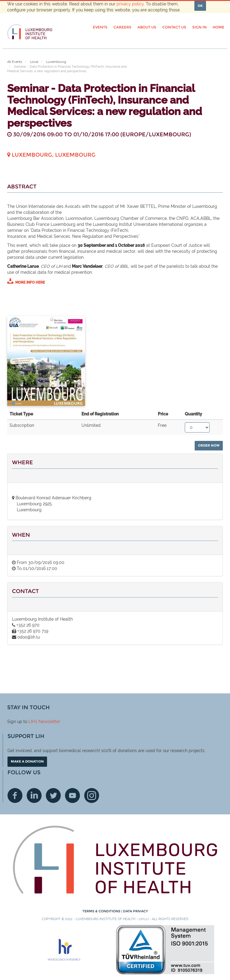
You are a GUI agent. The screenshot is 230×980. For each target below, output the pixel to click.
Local (34, 62)
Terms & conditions (102, 911)
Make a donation (27, 761)
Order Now (209, 445)
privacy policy (130, 4)
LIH (32, 722)
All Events (15, 62)
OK (200, 6)
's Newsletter (47, 722)
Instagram (92, 796)
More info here (30, 282)
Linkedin (34, 796)
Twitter (53, 796)
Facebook (15, 796)
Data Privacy (136, 911)
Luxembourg (56, 62)
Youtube (72, 796)
